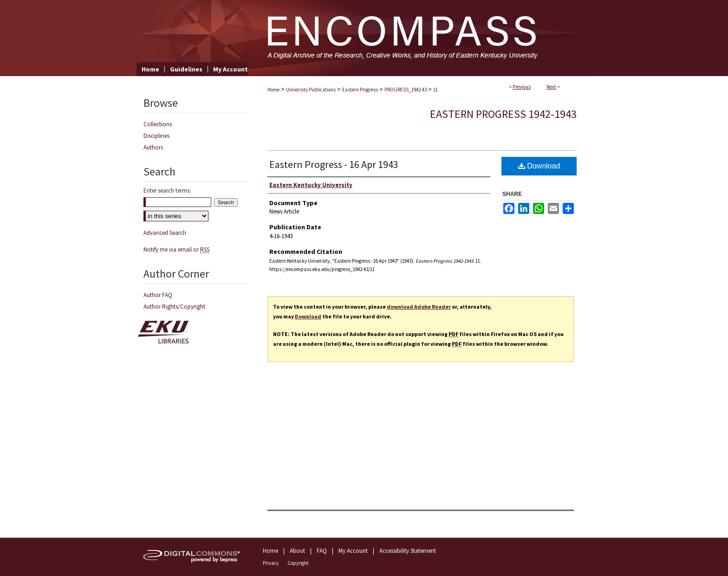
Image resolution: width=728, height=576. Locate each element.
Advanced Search (165, 233)
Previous (522, 87)
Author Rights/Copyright (174, 307)
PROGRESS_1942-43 (406, 90)
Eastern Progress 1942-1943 (503, 114)
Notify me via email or (176, 249)
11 (435, 90)
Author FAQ (158, 295)
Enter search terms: (167, 191)
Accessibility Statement (408, 551)
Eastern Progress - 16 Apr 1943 (334, 164)
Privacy (271, 563)
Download (539, 166)
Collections (158, 124)
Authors (153, 147)
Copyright (298, 563)
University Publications (311, 90)
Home (273, 90)
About (297, 551)
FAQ (322, 551)
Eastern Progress (360, 90)
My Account (353, 551)
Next (551, 87)
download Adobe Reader (419, 307)
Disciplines (156, 136)
